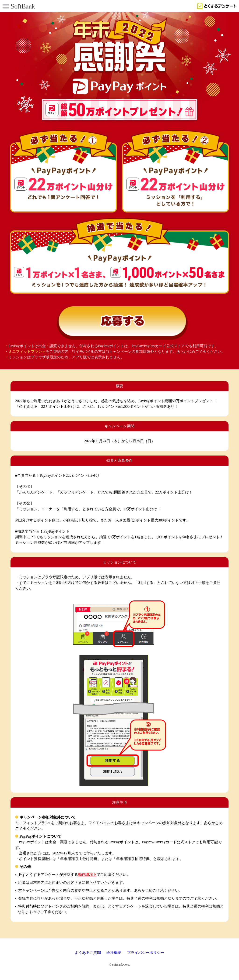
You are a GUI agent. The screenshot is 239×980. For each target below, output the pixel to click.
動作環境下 (87, 876)
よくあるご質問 (88, 954)
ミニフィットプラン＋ (27, 353)
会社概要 (114, 954)
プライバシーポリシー (146, 954)
